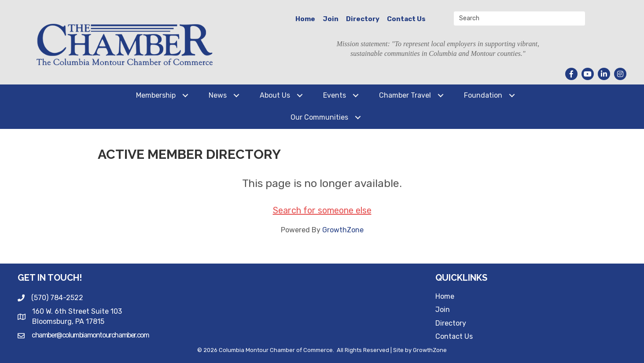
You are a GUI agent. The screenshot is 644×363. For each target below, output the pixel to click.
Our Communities (319, 117)
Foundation (483, 95)
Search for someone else (322, 210)
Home (305, 19)
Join (331, 19)
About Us (275, 95)
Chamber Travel (405, 95)
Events (335, 95)
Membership (156, 95)
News (218, 95)
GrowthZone (343, 230)
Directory (363, 19)
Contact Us (406, 19)
